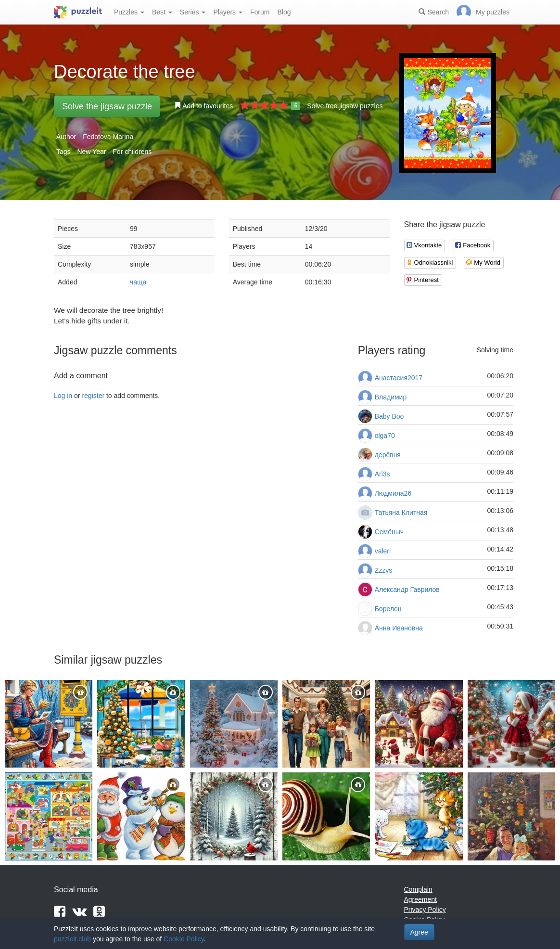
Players (228, 12)
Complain (418, 889)
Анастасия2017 (399, 378)
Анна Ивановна (399, 628)
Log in (63, 396)
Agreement (420, 899)
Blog (284, 12)
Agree (419, 932)
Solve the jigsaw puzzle (107, 106)
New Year (91, 152)
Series (193, 12)
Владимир (391, 397)
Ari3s (382, 474)
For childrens (132, 152)
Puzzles (129, 12)
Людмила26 (393, 493)
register (93, 396)
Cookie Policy (184, 939)
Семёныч (389, 532)
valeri (383, 551)
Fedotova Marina (108, 137)
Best (162, 12)
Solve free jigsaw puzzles (345, 106)
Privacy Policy (425, 910)
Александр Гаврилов (407, 590)
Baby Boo (389, 416)
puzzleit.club (72, 939)
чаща (138, 282)
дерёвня (388, 455)
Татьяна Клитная (401, 513)
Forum (260, 12)
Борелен (388, 609)
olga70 (385, 436)
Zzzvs (384, 570)
